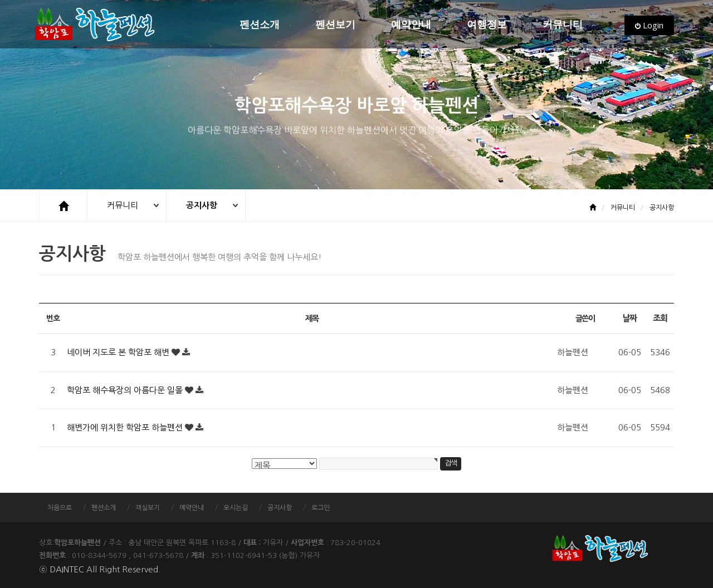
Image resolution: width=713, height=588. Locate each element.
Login (649, 25)
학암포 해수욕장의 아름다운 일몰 (126, 390)
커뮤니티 (563, 25)
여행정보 (487, 25)
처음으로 (60, 508)
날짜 (629, 318)
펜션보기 (335, 25)
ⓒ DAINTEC (62, 569)
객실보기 (148, 508)
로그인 (321, 508)
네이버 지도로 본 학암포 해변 (119, 352)
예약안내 (411, 25)
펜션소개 (260, 25)
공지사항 (203, 205)
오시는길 (236, 508)
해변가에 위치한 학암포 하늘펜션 (126, 427)
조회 (660, 318)
